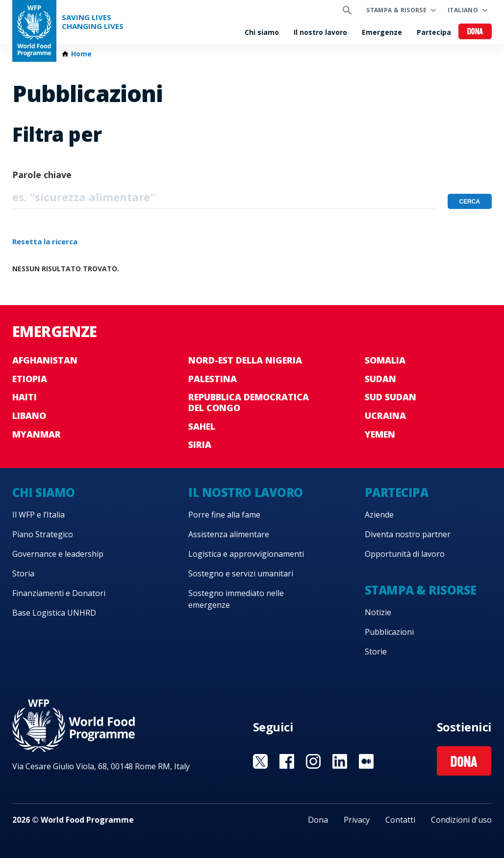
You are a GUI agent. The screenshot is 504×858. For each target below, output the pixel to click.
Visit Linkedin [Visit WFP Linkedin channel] (340, 761)
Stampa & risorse (396, 10)
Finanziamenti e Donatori (59, 593)
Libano (29, 416)
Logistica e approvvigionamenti (246, 554)
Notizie (378, 612)
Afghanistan (45, 360)
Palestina (213, 379)
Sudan (380, 379)
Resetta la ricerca (45, 241)
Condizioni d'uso (461, 820)
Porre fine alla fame (224, 515)
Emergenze (382, 32)
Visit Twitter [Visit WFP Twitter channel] (260, 761)
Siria (200, 444)
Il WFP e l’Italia (38, 515)
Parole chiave (42, 175)
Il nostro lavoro (320, 32)
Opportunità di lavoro (405, 554)
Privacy (357, 820)
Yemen (380, 434)
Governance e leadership (58, 554)
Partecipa (434, 32)
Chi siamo (262, 32)
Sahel (202, 426)
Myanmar (37, 434)
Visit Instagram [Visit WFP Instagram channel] (313, 761)
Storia (23, 573)
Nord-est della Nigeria (245, 360)
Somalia (385, 360)
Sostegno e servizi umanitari (241, 573)
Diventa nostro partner (408, 534)
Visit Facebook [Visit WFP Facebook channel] (287, 761)
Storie (376, 651)
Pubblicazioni (389, 632)
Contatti (400, 820)
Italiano (463, 10)
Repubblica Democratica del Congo (249, 402)
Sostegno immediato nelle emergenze (236, 599)
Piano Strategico (43, 534)
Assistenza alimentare (229, 534)
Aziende (379, 515)
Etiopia (30, 379)
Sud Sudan (391, 397)
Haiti (25, 397)
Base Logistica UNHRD (54, 613)
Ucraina (385, 416)
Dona (475, 32)
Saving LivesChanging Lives (93, 22)
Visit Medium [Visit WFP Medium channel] (366, 761)
